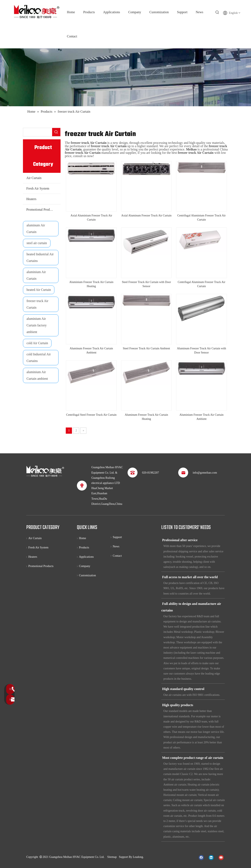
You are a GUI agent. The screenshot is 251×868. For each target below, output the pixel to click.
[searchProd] (38, 132)
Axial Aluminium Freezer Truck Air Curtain (91, 218)
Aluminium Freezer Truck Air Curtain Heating (91, 284)
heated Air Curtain (39, 290)
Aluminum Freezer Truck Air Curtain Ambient (91, 350)
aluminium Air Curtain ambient (37, 375)
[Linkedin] (211, 857)
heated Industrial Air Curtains (40, 257)
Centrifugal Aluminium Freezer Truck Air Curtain (201, 218)
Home (82, 538)
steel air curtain (37, 243)
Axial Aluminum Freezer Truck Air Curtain (146, 216)
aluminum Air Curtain (36, 229)
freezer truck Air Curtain (37, 304)
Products (84, 547)
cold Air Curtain (37, 343)
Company (85, 566)
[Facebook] (201, 857)
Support (117, 537)
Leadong (138, 857)
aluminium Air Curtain (36, 275)
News (116, 546)
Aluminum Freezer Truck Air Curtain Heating (146, 417)
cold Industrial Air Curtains (39, 358)
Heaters (31, 199)
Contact (117, 556)
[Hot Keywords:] (217, 12)
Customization (87, 575)
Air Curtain (34, 178)
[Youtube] (221, 857)
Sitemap (112, 857)
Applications (86, 557)
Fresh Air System (38, 188)
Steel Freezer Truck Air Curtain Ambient (146, 348)
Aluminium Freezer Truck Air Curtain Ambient (201, 417)
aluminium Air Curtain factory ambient (36, 325)
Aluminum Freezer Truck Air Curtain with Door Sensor (202, 350)
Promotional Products (41, 210)
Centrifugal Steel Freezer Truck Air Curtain (91, 415)
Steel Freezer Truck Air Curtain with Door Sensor (146, 284)
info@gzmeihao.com (205, 473)
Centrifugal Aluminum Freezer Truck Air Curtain (201, 284)
